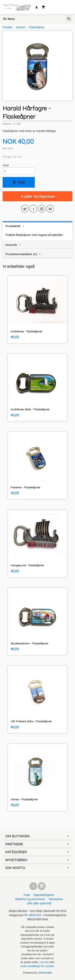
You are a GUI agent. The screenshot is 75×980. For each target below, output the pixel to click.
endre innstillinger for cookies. (38, 966)
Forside (7, 27)
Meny (9, 19)
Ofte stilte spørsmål (39, 903)
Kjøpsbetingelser (44, 895)
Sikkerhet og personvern (30, 899)
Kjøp (19, 182)
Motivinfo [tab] (11, 245)
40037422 (35, 915)
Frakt (27, 895)
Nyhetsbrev (56, 899)
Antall (6, 165)
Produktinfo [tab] (13, 226)
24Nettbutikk (45, 973)
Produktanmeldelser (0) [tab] (21, 254)
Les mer (44, 962)
